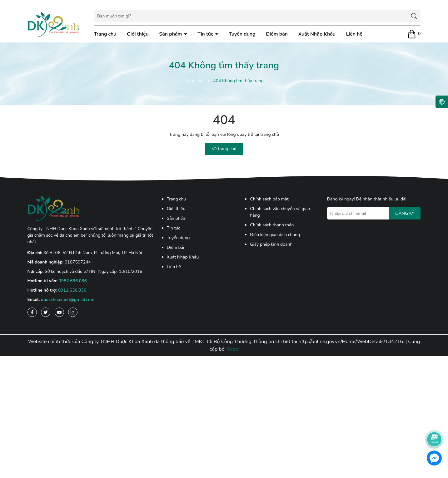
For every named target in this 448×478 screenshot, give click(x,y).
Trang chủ (105, 34)
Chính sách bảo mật (269, 199)
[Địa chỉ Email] (374, 213)
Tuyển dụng (242, 34)
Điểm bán (277, 34)
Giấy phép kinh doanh (271, 244)
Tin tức (206, 34)
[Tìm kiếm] (414, 16)
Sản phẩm (171, 34)
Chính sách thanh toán (272, 225)
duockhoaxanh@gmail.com (68, 300)
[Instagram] (73, 312)
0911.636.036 (72, 290)
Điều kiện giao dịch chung (275, 235)
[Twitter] (46, 312)
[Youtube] (59, 312)
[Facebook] (32, 312)
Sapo (233, 349)
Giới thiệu (138, 34)
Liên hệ (354, 34)
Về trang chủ (224, 149)
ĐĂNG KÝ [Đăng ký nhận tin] (405, 213)
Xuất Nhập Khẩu (317, 34)
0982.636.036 (73, 281)
